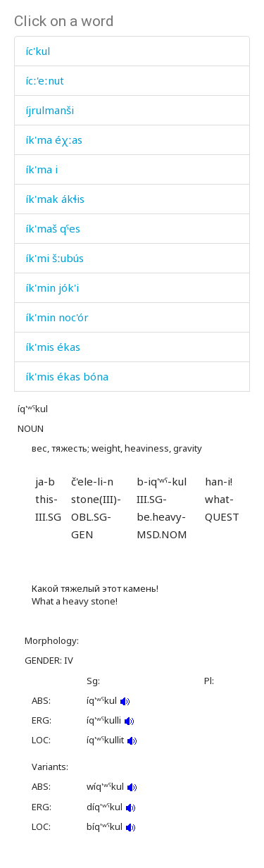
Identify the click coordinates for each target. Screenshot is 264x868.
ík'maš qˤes (53, 228)
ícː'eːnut (45, 80)
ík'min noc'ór (57, 317)
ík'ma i (42, 169)
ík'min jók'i (52, 287)
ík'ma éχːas (54, 139)
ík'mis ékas (53, 347)
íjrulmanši (50, 110)
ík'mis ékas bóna (67, 376)
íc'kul (38, 51)
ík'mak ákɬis (55, 199)
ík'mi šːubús (55, 258)
